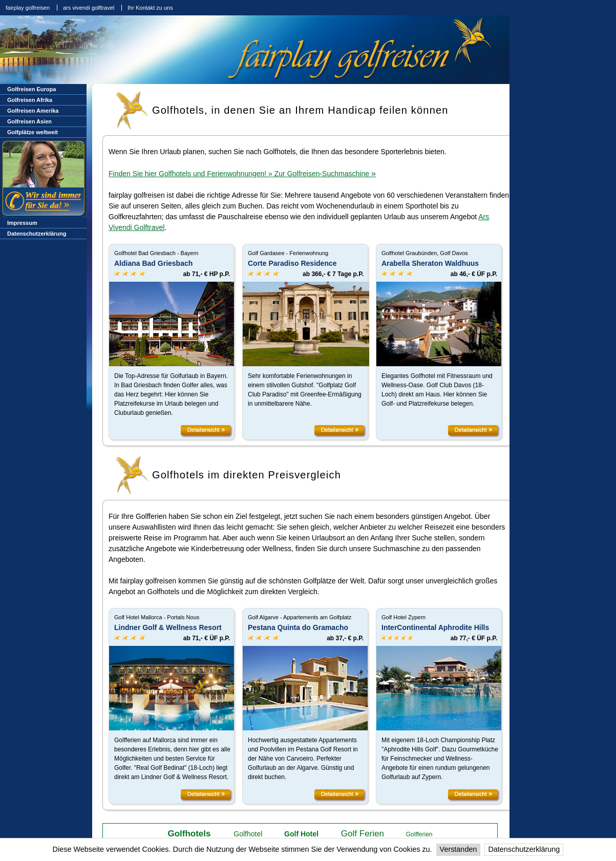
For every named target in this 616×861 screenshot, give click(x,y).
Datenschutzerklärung (524, 849)
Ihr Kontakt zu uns (150, 8)
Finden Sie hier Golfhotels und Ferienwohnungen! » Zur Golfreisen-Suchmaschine (242, 174)
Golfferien (419, 834)
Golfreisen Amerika (33, 111)
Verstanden (459, 849)
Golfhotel (248, 834)
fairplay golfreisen (28, 8)
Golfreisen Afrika (30, 100)
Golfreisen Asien (29, 121)
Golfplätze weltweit (33, 132)
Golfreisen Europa (31, 89)
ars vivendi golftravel (89, 8)
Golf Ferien (363, 834)
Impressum (22, 223)
